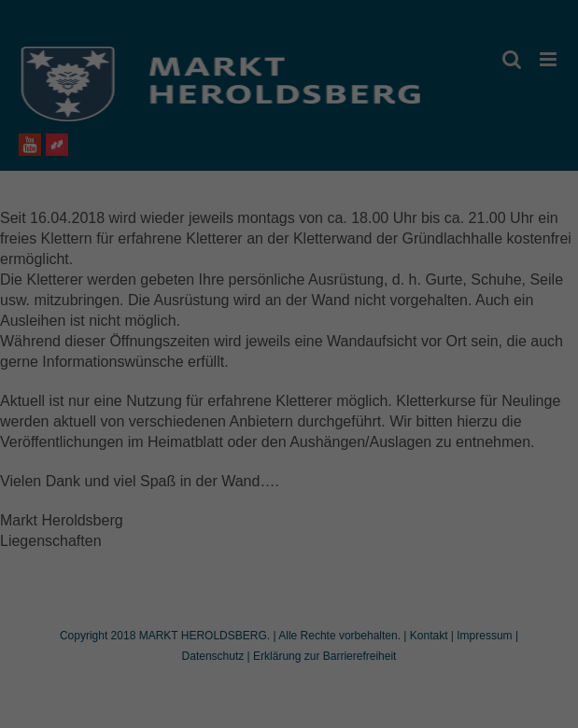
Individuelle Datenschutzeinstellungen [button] (289, 578)
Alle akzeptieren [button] (289, 468)
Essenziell (155, 403)
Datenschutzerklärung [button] (298, 619)
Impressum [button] (380, 619)
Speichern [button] (289, 523)
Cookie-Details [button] (207, 619)
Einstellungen (123, 361)
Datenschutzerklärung (238, 343)
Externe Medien (394, 403)
